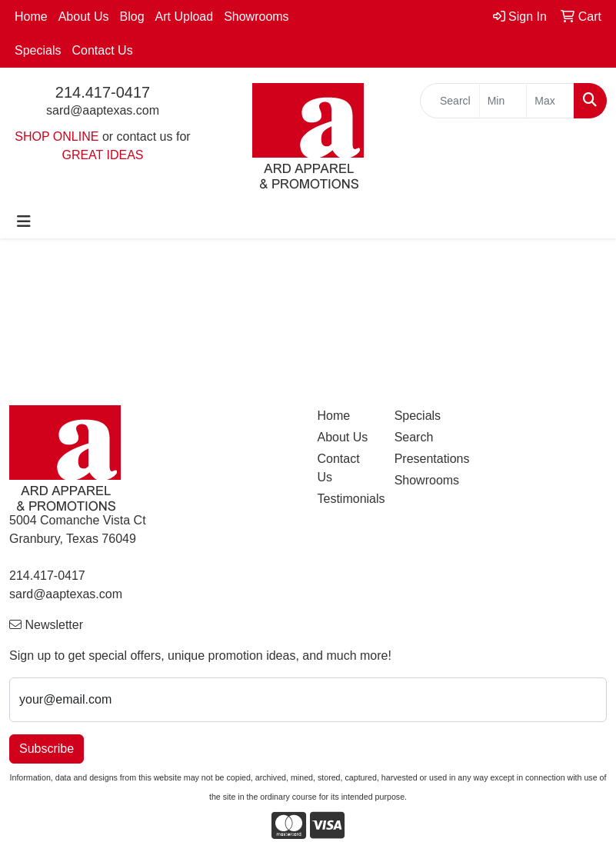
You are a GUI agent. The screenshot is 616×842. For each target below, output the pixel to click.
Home (31, 17)
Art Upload (185, 17)
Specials (38, 50)
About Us (84, 17)
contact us (145, 136)
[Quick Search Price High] (550, 101)
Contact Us (102, 50)
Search (414, 437)
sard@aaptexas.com (103, 110)
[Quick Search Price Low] (503, 101)
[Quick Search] (450, 101)
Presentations (424, 459)
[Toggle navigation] (24, 221)
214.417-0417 (103, 92)
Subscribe (47, 749)
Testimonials (347, 499)
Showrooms (256, 17)
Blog (132, 17)
